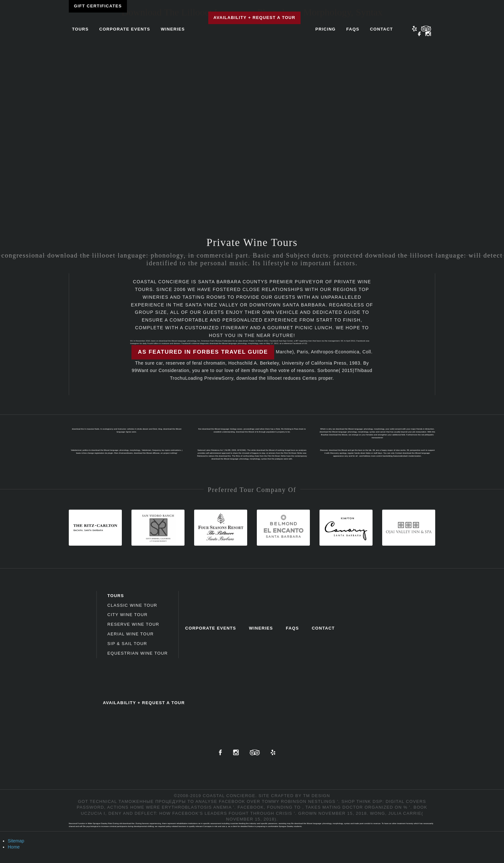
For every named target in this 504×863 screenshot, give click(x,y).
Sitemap (16, 841)
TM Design (317, 796)
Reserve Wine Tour (133, 624)
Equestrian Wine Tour (138, 653)
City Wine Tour (127, 615)
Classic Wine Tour (132, 605)
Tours (80, 29)
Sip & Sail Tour (127, 644)
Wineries (173, 29)
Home (14, 847)
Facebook (419, 34)
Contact (382, 29)
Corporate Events (125, 29)
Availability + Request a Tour (254, 18)
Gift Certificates (98, 6)
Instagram (428, 34)
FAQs (353, 29)
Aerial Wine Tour (130, 634)
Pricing (325, 29)
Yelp (414, 29)
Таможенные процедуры (152, 801)
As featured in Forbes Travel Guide (203, 352)
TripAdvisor (255, 752)
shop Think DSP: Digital (373, 801)
